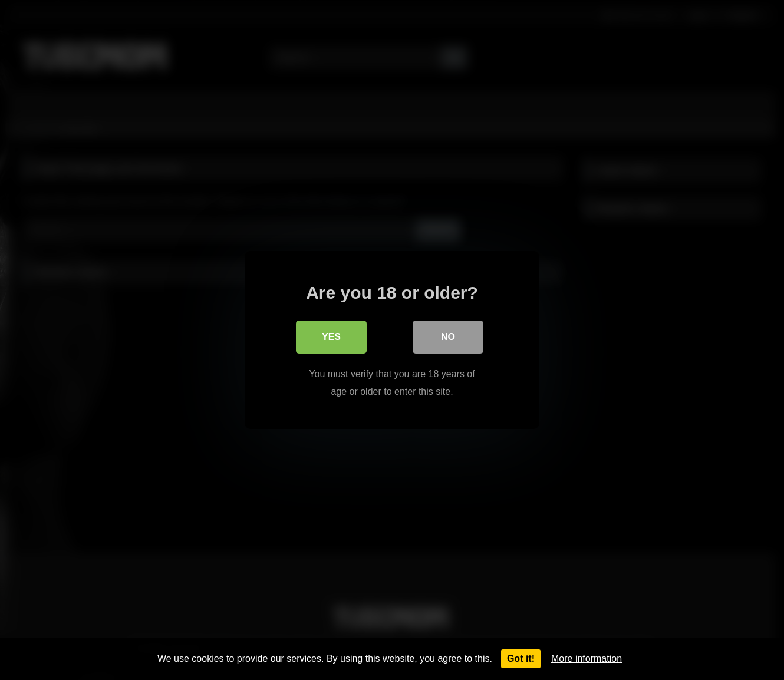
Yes (331, 337)
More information (587, 658)
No (448, 337)
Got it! (521, 658)
